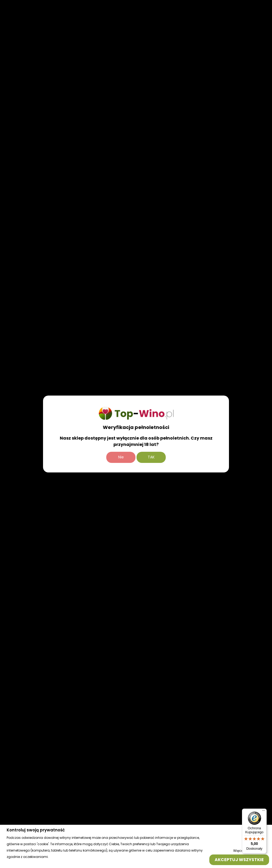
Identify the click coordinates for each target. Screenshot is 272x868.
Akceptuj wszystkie (239, 859)
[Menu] (263, 812)
